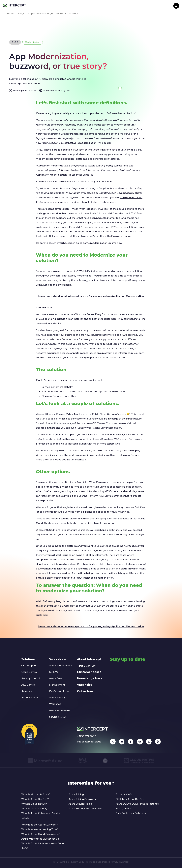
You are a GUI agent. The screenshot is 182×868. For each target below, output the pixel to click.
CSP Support (29, 666)
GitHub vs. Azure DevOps (130, 799)
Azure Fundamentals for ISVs (61, 669)
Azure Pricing (76, 794)
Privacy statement (120, 862)
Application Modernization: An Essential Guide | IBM (66, 175)
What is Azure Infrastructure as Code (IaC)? (43, 846)
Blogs (21, 14)
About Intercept (89, 659)
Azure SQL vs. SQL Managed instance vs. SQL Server (137, 806)
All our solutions (31, 698)
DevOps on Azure (59, 691)
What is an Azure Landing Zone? (40, 829)
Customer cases (89, 672)
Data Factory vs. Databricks (132, 813)
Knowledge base (90, 678)
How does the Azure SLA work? (40, 825)
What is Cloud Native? (34, 804)
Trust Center (86, 666)
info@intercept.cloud (89, 742)
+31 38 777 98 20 (87, 736)
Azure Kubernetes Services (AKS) (60, 714)
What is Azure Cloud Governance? (41, 834)
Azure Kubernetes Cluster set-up (40, 839)
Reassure (27, 691)
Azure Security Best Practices (85, 809)
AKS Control (28, 685)
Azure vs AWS (124, 794)
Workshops (58, 659)
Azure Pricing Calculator (82, 799)
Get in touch (86, 691)
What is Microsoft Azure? (36, 794)
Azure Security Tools (80, 804)
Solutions (28, 659)
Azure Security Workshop (57, 701)
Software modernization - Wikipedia (89, 143)
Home (11, 14)
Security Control (30, 678)
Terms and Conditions (97, 862)
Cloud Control (29, 672)
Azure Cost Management (57, 682)
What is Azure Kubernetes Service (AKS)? (41, 816)
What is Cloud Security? (35, 809)
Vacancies (85, 685)
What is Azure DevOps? (35, 799)
